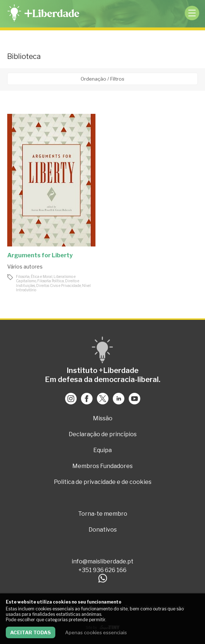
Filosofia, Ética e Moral (34, 276)
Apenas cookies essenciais (96, 632)
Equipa (102, 450)
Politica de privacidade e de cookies (103, 482)
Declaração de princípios (103, 434)
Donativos (103, 530)
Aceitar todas (31, 632)
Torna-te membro (103, 514)
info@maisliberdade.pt (102, 561)
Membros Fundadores (102, 466)
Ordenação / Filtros (102, 79)
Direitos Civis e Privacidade (59, 285)
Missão (103, 418)
